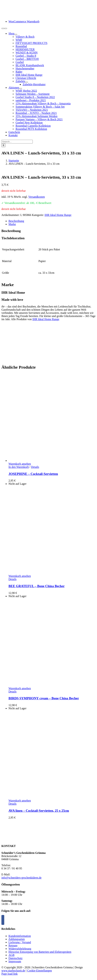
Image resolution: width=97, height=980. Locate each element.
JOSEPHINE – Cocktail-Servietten (33, 474)
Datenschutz (15, 958)
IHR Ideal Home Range (58, 215)
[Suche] (3, 145)
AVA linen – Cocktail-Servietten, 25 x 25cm (39, 811)
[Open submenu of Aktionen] (21, 89)
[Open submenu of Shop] (16, 34)
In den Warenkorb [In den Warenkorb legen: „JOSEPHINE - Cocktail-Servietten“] (19, 467)
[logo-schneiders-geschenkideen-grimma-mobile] (24, 15)
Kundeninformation (20, 936)
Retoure (13, 945)
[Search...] (17, 142)
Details (35, 467)
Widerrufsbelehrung (20, 949)
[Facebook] (3, 920)
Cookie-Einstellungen (39, 971)
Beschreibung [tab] (16, 221)
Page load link (10, 974)
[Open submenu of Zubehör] (27, 82)
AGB (12, 955)
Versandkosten (37, 197)
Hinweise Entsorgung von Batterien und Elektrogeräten (40, 952)
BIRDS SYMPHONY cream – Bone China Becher (44, 698)
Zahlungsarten (17, 939)
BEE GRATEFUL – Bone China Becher (37, 586)
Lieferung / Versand (20, 942)
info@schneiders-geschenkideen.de (22, 878)
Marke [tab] (12, 224)
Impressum (15, 961)
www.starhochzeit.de (13, 971)
